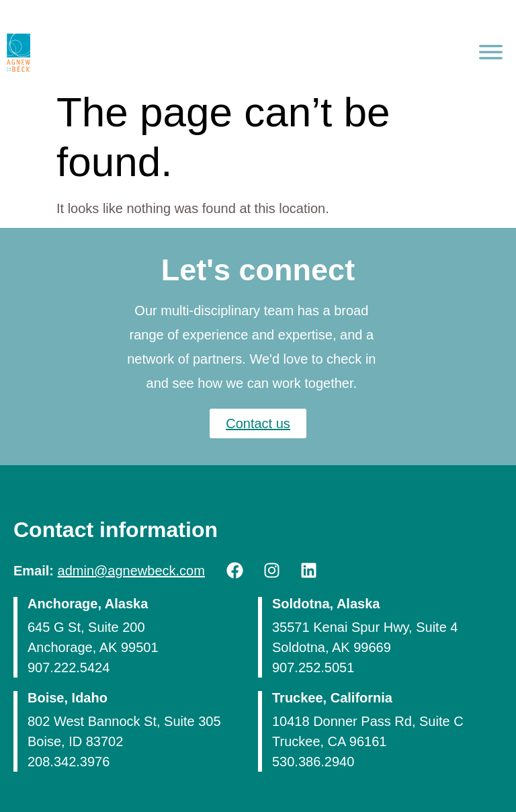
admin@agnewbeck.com (131, 571)
